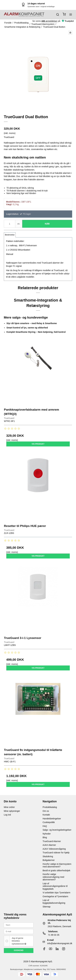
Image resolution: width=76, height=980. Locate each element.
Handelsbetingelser (52, 819)
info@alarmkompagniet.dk (60, 943)
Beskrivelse (10, 235)
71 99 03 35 (54, 935)
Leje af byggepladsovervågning (54, 902)
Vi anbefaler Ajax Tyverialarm (56, 893)
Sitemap (47, 907)
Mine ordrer (9, 807)
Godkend (19, 950)
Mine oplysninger (12, 811)
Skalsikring (48, 856)
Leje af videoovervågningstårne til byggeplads (55, 886)
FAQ (45, 826)
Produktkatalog (50, 807)
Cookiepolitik (49, 822)
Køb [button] (47, 224)
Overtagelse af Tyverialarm (55, 896)
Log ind (7, 815)
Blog (45, 837)
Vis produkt (38, 444)
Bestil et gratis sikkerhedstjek (56, 870)
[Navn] (19, 925)
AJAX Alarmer (49, 845)
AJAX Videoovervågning (54, 849)
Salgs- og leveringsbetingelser (57, 830)
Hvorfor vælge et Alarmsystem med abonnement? (57, 865)
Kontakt (46, 815)
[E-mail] (19, 931)
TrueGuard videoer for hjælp (56, 853)
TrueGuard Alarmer (52, 841)
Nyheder (47, 834)
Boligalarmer (49, 860)
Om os (46, 811)
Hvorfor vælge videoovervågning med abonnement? (53, 877)
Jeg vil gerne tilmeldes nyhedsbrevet (19, 941)
